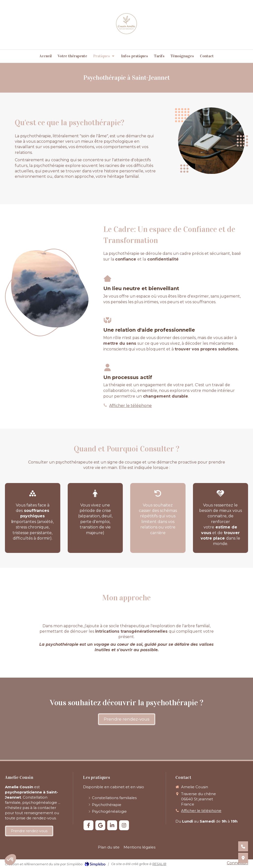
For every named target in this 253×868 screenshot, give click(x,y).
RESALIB (159, 864)
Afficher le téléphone (130, 406)
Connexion (237, 863)
